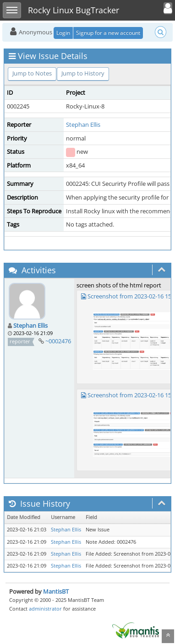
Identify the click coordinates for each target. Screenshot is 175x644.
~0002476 (58, 341)
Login (63, 33)
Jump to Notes (32, 73)
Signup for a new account (108, 33)
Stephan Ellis (83, 124)
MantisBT (56, 591)
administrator (45, 609)
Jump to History (83, 73)
